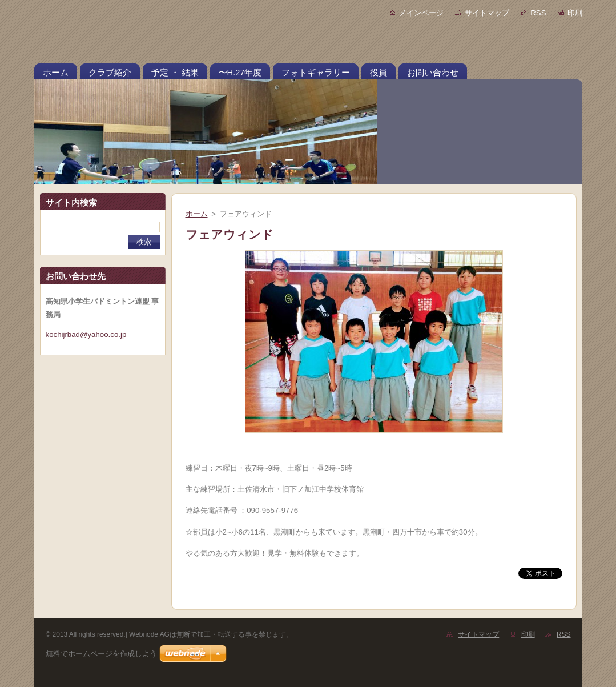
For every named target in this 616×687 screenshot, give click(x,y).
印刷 (575, 13)
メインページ (421, 13)
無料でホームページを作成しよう (101, 654)
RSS (538, 13)
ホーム (197, 214)
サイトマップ (487, 13)
